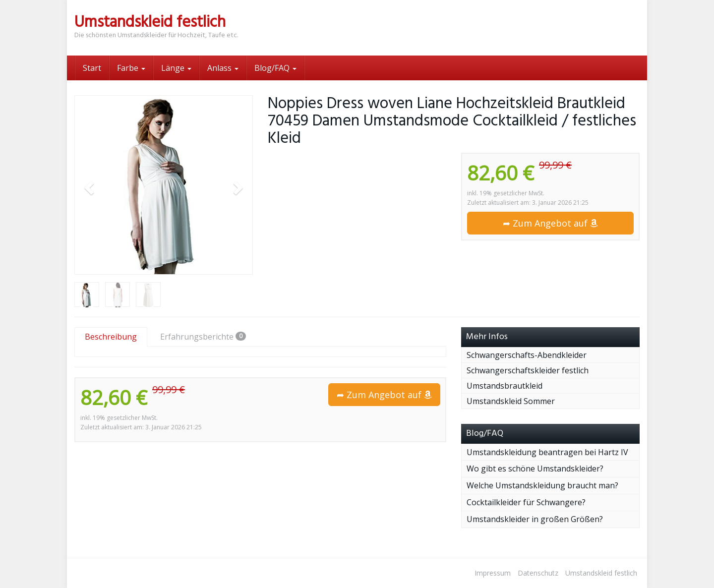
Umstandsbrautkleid (505, 386)
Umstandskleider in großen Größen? (535, 519)
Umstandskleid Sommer (511, 401)
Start (92, 68)
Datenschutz (538, 573)
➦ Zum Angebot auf (550, 223)
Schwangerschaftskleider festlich (528, 370)
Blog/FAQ (275, 68)
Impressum (493, 573)
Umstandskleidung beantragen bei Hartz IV (547, 452)
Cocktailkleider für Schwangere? (526, 502)
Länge (176, 68)
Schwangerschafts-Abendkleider (527, 355)
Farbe (131, 68)
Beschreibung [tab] (111, 337)
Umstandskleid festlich (601, 573)
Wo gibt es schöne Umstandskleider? (535, 469)
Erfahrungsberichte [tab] (203, 337)
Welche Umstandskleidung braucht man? (542, 485)
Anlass (223, 68)
